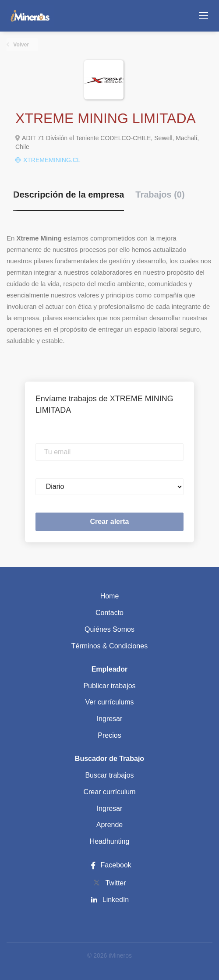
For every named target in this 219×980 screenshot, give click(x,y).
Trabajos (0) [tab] (160, 195)
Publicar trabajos (109, 686)
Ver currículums (109, 702)
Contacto (109, 613)
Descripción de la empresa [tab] (69, 195)
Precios (109, 735)
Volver (20, 45)
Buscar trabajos (109, 775)
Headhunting (110, 841)
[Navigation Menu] (204, 16)
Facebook (109, 865)
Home (110, 596)
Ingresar (110, 719)
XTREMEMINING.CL (52, 160)
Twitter (115, 883)
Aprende (110, 825)
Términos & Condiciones (109, 646)
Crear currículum (109, 792)
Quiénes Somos (109, 629)
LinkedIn (116, 900)
